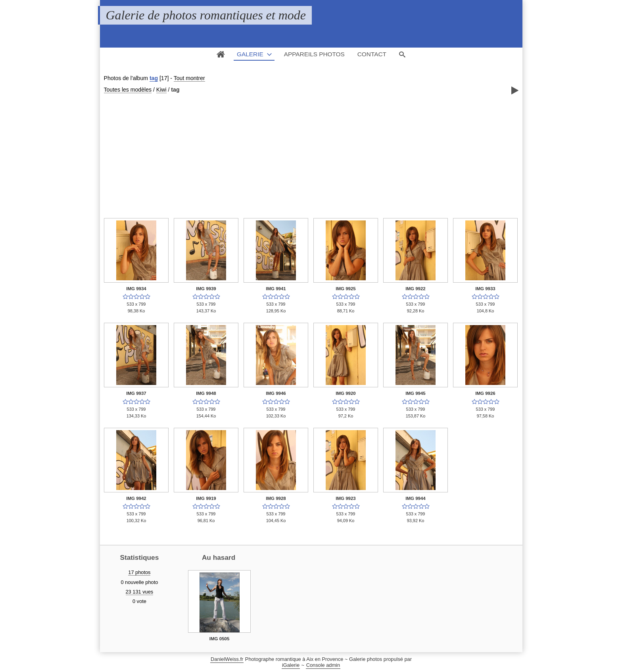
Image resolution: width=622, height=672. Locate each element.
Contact (372, 54)
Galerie (250, 54)
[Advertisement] (311, 155)
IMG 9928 (276, 498)
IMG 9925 (346, 289)
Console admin (323, 665)
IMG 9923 (346, 498)
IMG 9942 (136, 498)
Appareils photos (314, 54)
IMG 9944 (416, 498)
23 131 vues (140, 592)
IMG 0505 (220, 639)
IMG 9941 (276, 289)
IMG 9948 (206, 393)
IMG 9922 (416, 289)
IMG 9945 (416, 393)
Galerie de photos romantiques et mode (206, 15)
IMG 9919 (206, 498)
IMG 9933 (485, 289)
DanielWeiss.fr (227, 659)
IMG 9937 (136, 393)
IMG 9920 (346, 393)
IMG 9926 (485, 393)
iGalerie (291, 665)
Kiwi (161, 90)
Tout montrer (189, 78)
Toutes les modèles (128, 90)
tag (154, 78)
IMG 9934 (136, 289)
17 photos (139, 572)
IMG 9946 (276, 393)
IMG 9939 (206, 289)
